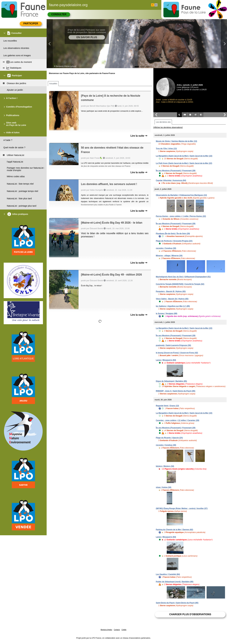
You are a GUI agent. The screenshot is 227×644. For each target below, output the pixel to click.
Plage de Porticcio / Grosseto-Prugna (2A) (174, 241)
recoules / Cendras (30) (166, 248)
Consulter (59, 14)
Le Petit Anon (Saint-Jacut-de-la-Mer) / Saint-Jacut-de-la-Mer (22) (184, 163)
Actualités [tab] (53, 84)
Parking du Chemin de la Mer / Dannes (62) (174, 530)
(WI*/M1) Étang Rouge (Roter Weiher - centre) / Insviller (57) (182, 508)
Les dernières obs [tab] (163, 122)
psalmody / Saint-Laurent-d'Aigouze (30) (173, 345)
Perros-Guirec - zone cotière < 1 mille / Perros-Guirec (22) (181, 216)
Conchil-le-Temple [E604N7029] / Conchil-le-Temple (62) (180, 284)
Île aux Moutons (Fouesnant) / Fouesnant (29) (176, 171)
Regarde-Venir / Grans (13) (167, 406)
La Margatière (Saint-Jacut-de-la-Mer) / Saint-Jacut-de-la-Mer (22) (184, 156)
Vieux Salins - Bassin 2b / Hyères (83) (172, 299)
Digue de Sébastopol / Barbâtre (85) (171, 381)
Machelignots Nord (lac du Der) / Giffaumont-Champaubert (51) (183, 277)
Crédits (124, 630)
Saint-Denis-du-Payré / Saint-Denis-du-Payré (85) (177, 603)
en (156, 5)
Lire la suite (139, 136)
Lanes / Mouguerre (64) (166, 360)
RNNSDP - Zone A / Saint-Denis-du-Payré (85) (176, 391)
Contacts (117, 630)
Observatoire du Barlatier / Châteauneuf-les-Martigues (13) (181, 195)
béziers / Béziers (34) (165, 466)
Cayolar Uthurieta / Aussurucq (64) (171, 180)
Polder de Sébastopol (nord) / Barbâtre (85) (175, 582)
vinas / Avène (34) (164, 487)
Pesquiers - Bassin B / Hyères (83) (171, 291)
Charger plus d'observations (190, 614)
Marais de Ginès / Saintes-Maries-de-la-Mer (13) (176, 141)
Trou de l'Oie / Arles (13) (166, 149)
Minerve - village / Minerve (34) (169, 256)
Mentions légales (106, 630)
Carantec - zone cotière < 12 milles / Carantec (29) (177, 420)
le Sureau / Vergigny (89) (166, 314)
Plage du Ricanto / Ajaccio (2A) (169, 438)
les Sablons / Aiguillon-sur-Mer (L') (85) (173, 306)
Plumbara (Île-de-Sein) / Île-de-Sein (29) (173, 234)
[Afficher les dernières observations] (168, 127)
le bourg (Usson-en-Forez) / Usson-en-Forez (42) (177, 353)
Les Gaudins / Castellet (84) (168, 574)
